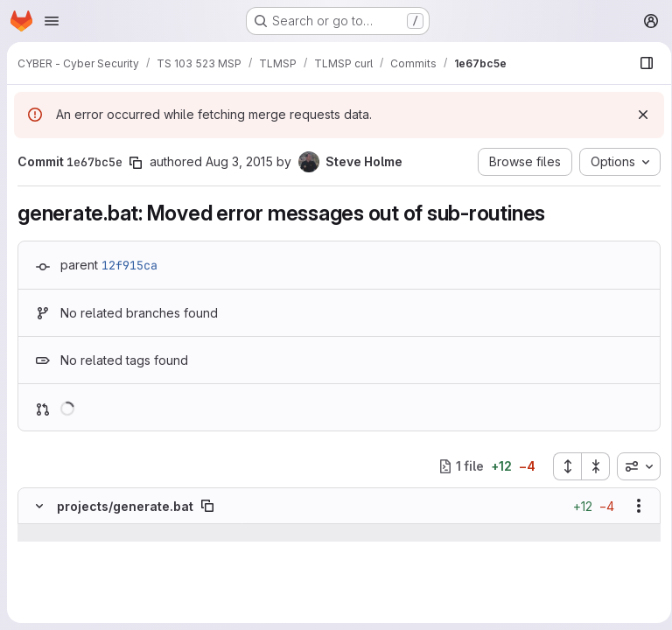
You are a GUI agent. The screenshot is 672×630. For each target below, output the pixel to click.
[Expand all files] (561, 466)
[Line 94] (38, 568)
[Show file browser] (640, 63)
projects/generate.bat (125, 506)
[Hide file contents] (39, 506)
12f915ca (129, 265)
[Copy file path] (207, 506)
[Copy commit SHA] (136, 163)
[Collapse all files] (590, 466)
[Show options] (633, 506)
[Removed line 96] (38, 603)
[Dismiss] (637, 115)
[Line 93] (38, 550)
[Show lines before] (62, 533)
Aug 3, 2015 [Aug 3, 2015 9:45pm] (239, 161)
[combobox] (633, 466)
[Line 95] (38, 585)
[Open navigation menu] (52, 21)
